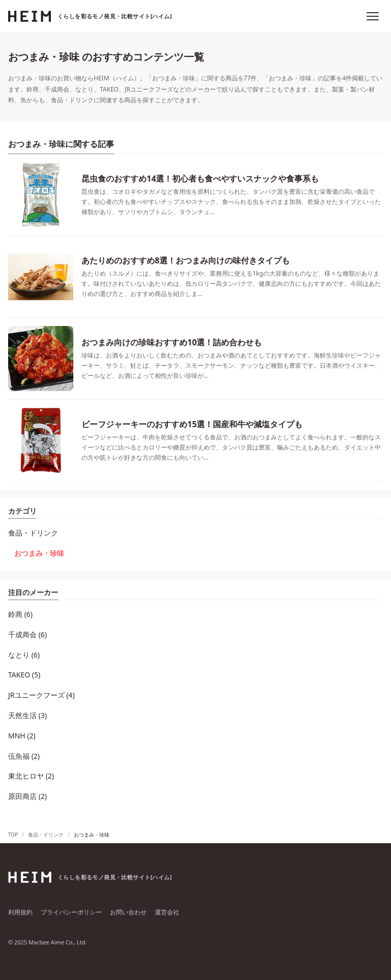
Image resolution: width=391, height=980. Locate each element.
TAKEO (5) (24, 675)
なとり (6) (24, 655)
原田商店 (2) (27, 796)
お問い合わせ (128, 912)
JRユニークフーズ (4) (41, 695)
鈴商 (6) (20, 614)
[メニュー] (373, 16)
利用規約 (20, 912)
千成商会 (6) (27, 634)
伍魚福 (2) (24, 756)
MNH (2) (22, 736)
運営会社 (167, 912)
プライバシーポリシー (71, 912)
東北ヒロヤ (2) (31, 776)
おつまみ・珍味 (39, 553)
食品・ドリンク (33, 533)
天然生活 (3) (27, 715)
